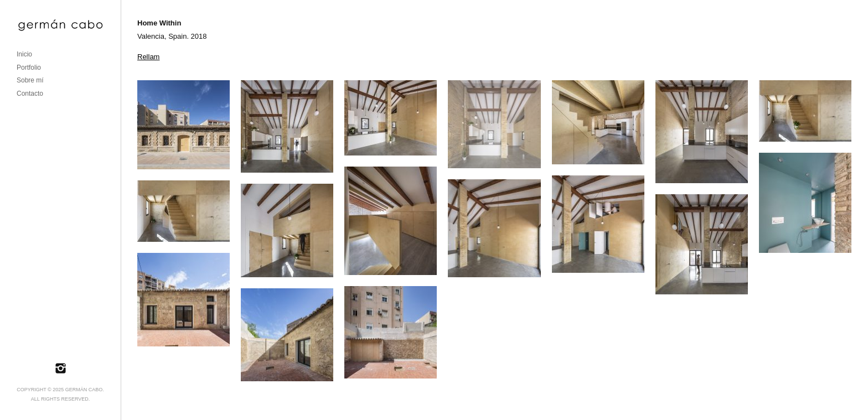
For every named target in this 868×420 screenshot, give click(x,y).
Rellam (148, 57)
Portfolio (29, 68)
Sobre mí (30, 80)
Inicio (24, 54)
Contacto (30, 94)
